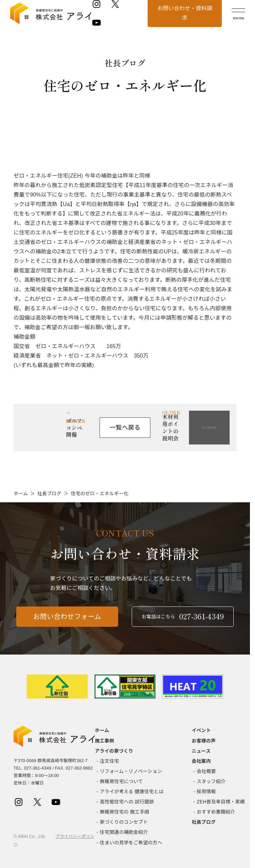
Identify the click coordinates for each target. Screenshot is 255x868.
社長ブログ (49, 494)
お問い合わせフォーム (67, 629)
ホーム (21, 494)
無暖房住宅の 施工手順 (125, 812)
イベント (201, 730)
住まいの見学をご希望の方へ (131, 843)
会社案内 (201, 761)
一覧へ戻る (125, 428)
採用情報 (206, 792)
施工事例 (104, 741)
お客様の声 (204, 741)
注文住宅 (110, 761)
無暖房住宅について (121, 781)
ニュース (201, 751)
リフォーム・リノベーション (131, 771)
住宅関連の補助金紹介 (124, 832)
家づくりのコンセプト (124, 822)
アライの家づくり (114, 751)
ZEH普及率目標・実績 (221, 802)
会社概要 (206, 771)
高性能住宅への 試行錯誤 (127, 802)
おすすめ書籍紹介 (216, 812)
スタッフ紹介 (211, 781)
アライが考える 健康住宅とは (132, 792)
